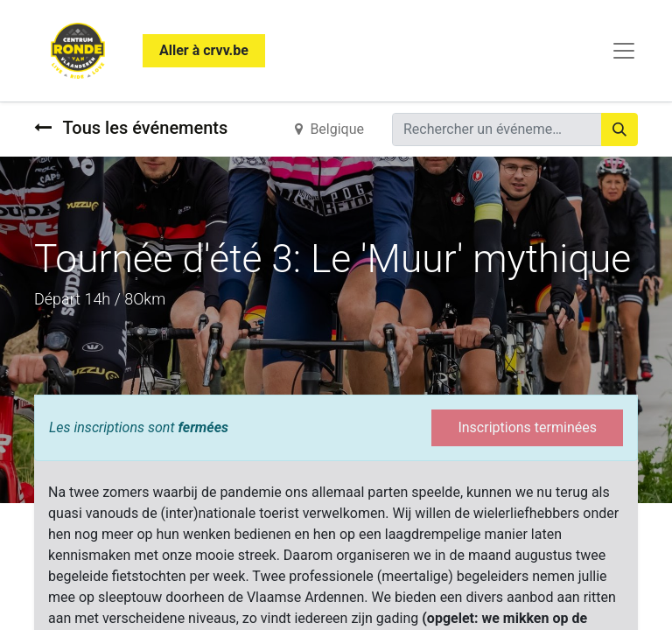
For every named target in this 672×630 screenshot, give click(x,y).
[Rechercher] (619, 129)
